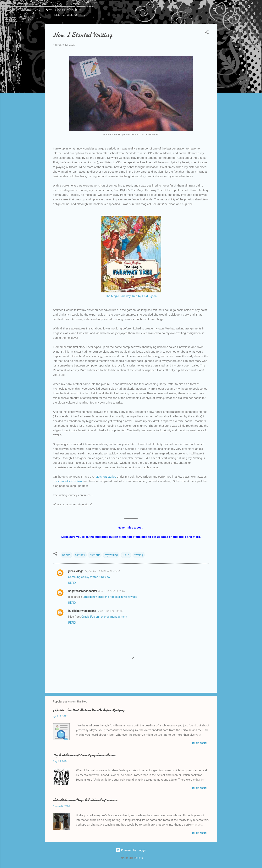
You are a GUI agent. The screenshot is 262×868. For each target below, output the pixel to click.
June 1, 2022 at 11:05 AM (112, 591)
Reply (72, 583)
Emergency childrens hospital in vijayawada (110, 597)
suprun (139, 858)
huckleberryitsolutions (82, 611)
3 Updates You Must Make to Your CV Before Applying (89, 710)
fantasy (80, 555)
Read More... (201, 743)
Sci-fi (126, 555)
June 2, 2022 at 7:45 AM (110, 611)
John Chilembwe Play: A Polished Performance (85, 800)
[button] (207, 33)
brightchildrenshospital (83, 591)
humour (95, 555)
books (66, 555)
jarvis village (76, 571)
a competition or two (69, 481)
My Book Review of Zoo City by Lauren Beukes (84, 755)
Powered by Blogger (131, 850)
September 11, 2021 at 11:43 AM (102, 571)
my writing (111, 555)
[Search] (215, 11)
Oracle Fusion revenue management (104, 617)
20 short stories (106, 477)
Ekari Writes (68, 9)
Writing (139, 555)
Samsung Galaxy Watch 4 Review (89, 577)
